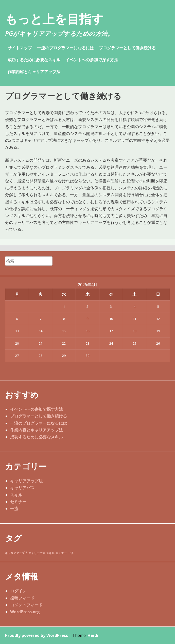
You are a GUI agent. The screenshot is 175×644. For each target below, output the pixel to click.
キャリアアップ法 (26, 481)
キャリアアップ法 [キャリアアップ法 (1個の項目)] (16, 553)
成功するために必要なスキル (34, 60)
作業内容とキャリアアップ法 (34, 72)
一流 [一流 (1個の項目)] (71, 553)
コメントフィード (26, 605)
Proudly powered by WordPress (37, 635)
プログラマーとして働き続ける (127, 48)
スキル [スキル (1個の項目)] (50, 553)
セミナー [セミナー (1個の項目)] (61, 553)
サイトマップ (20, 48)
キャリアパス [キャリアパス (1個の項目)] (37, 553)
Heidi (93, 635)
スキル (16, 495)
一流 (14, 509)
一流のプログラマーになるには (65, 48)
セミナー (18, 502)
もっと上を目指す (54, 19)
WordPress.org (25, 612)
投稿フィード (22, 598)
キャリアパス (22, 488)
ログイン (18, 591)
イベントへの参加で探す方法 (92, 60)
